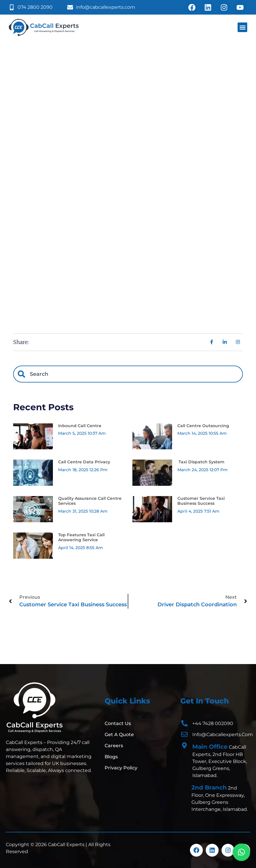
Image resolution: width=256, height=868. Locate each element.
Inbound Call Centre (80, 426)
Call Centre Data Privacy (84, 462)
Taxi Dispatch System (201, 462)
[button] (242, 27)
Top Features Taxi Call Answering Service (81, 537)
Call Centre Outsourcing (203, 426)
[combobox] (128, 374)
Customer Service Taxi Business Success (201, 501)
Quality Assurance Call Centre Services (90, 501)
